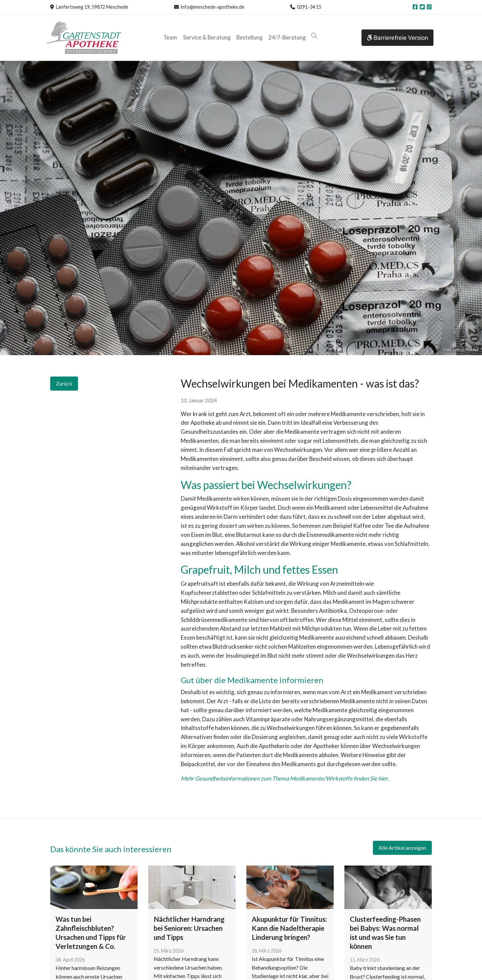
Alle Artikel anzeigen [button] (402, 848)
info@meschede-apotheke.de (213, 7)
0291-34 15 (309, 7)
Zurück (64, 383)
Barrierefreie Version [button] (397, 38)
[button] (314, 36)
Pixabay (472, 350)
